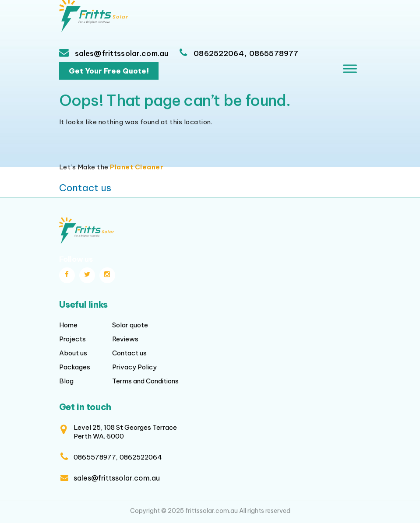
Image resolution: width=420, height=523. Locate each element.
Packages (75, 367)
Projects (72, 339)
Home (68, 325)
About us (73, 353)
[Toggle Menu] (350, 68)
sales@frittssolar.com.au (121, 53)
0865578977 (274, 53)
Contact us (85, 188)
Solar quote (130, 325)
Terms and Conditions (145, 381)
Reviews (125, 339)
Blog (66, 381)
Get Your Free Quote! (109, 71)
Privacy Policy (134, 367)
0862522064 (219, 53)
